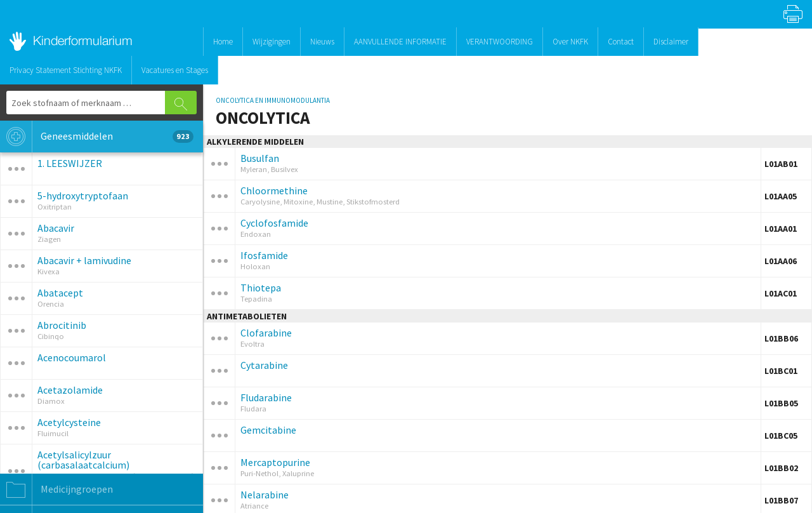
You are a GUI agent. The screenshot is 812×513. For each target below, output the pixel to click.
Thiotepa (261, 288)
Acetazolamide (70, 390)
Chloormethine (274, 190)
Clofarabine (266, 333)
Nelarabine (265, 495)
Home (223, 42)
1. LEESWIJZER (70, 163)
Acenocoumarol (72, 357)
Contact (621, 42)
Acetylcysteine (69, 422)
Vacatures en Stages (175, 70)
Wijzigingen (272, 42)
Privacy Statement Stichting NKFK (66, 70)
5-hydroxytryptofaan (83, 196)
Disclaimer (671, 42)
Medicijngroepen (56, 490)
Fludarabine (266, 397)
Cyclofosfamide (274, 223)
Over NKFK (570, 42)
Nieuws (322, 42)
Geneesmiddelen (97, 137)
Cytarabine (264, 365)
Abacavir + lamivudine (84, 260)
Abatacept (60, 293)
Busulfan (260, 158)
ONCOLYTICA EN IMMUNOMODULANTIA (273, 100)
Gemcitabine (268, 430)
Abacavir (56, 228)
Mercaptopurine (275, 462)
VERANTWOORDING (500, 42)
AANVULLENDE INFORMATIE (400, 42)
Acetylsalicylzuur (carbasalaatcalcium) (83, 460)
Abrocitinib (62, 325)
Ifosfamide (264, 255)
